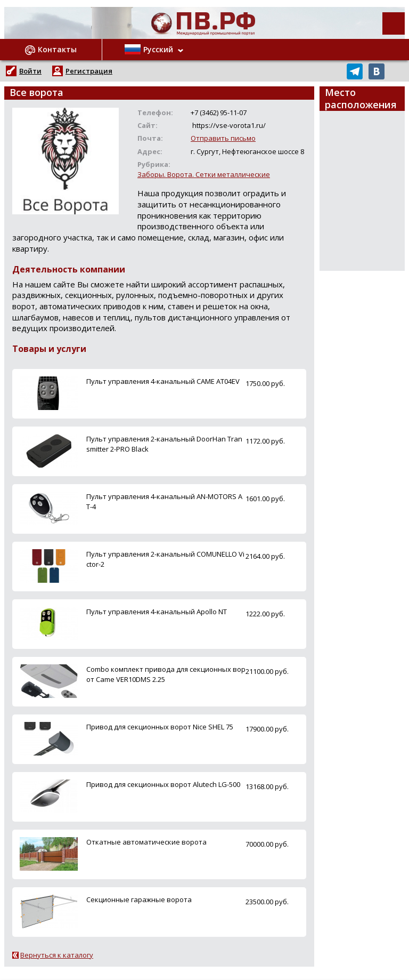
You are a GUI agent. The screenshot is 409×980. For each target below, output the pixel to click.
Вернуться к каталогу (57, 955)
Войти (30, 71)
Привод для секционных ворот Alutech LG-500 (163, 784)
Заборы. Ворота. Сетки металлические (204, 174)
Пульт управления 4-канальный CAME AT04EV (163, 381)
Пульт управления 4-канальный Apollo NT (157, 612)
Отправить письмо (223, 138)
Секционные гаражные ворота (139, 899)
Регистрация (89, 71)
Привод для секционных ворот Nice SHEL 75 (160, 727)
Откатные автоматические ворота (146, 842)
